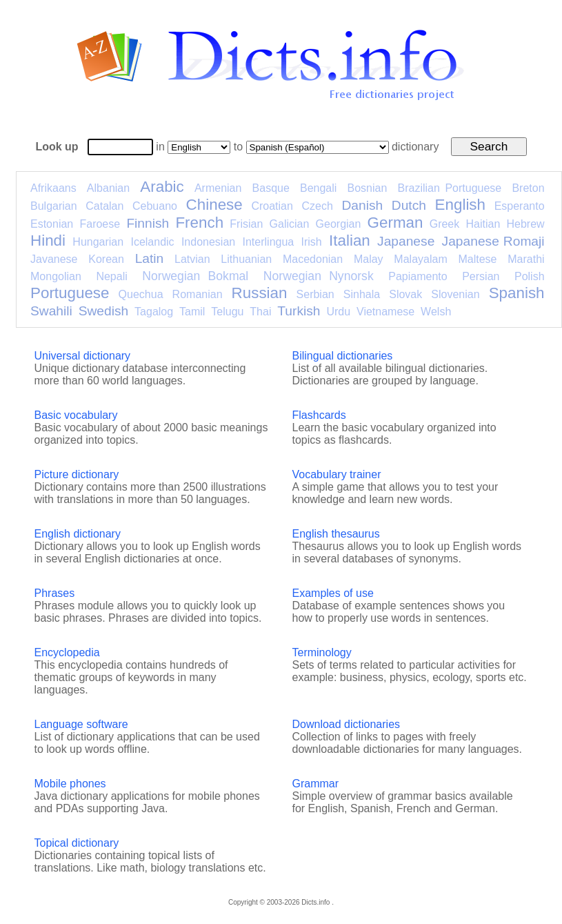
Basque (271, 188)
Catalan (104, 206)
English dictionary (78, 534)
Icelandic (152, 242)
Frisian (246, 224)
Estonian (52, 224)
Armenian (218, 188)
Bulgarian (54, 206)
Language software (81, 724)
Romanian (198, 294)
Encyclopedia (67, 652)
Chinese (214, 205)
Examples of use (333, 593)
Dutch (409, 205)
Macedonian (313, 259)
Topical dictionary (77, 843)
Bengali (318, 188)
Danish (362, 205)
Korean (106, 259)
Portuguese (70, 293)
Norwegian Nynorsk (319, 276)
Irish (312, 242)
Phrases (55, 593)
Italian (350, 240)
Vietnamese (385, 312)
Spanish (517, 293)
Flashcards (319, 415)
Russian (260, 293)
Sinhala (362, 294)
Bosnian (368, 188)
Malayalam (420, 259)
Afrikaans (53, 188)
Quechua (141, 294)
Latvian (192, 259)
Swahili (51, 311)
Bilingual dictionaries (343, 356)
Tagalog (154, 312)
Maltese (477, 259)
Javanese (54, 259)
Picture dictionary (77, 474)
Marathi (526, 259)
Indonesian (208, 242)
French (199, 223)
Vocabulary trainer (337, 474)
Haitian (483, 224)
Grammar (316, 784)
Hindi (48, 240)
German (395, 223)
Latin (150, 258)
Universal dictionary (83, 356)
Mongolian (56, 276)
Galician (290, 224)
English (460, 205)
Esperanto (520, 206)
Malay (369, 259)
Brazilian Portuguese (450, 188)
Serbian (315, 294)
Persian (481, 276)
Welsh (436, 312)
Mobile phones (70, 784)
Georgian (339, 224)
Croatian (272, 206)
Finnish (148, 223)
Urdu (338, 312)
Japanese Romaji (493, 241)
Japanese (406, 241)
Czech (317, 206)
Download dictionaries (347, 724)
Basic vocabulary (76, 415)
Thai (260, 312)
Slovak (405, 294)
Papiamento (418, 276)
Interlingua (269, 242)
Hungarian (98, 242)
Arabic (162, 187)
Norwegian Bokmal (195, 276)
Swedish (104, 311)
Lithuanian (246, 259)
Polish (530, 276)
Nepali (111, 276)
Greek (445, 224)
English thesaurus (336, 534)
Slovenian (455, 294)
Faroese (100, 224)
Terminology (322, 652)
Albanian (108, 188)
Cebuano (155, 206)
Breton (528, 188)
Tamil (192, 312)
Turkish (299, 311)
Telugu (227, 312)
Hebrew (525, 224)
